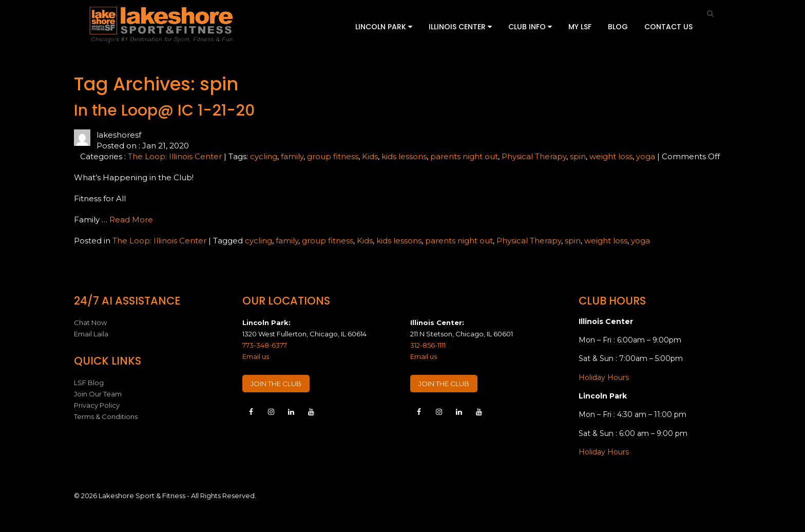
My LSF (580, 27)
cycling (264, 156)
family (292, 156)
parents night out (464, 156)
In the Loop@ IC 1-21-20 (164, 110)
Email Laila (91, 334)
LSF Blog (89, 383)
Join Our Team (98, 394)
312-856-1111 (428, 345)
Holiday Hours (604, 377)
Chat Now (90, 322)
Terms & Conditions (106, 416)
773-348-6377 (265, 345)
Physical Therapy (534, 156)
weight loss (611, 156)
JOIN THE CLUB (276, 384)
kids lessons (404, 156)
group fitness (333, 156)
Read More (131, 220)
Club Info (530, 27)
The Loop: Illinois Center (175, 156)
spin (578, 156)
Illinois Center (460, 27)
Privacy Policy (97, 405)
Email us (256, 356)
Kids (370, 156)
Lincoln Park (384, 27)
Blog (618, 27)
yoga (646, 156)
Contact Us (668, 27)
